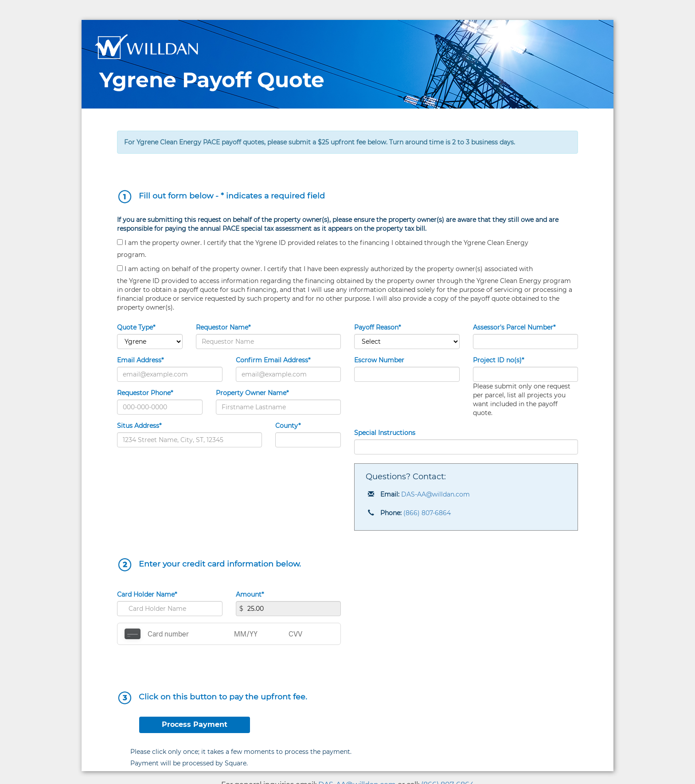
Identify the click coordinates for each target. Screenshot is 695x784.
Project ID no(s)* (498, 360)
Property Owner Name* (252, 393)
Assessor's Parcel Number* (514, 327)
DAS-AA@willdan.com (435, 494)
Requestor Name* (223, 327)
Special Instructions (385, 433)
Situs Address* (139, 426)
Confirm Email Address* (273, 360)
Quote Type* (136, 327)
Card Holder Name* (147, 594)
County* (288, 426)
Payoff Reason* (377, 327)
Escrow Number (379, 360)
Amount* (250, 594)
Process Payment (195, 724)
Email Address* (140, 360)
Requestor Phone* (145, 393)
